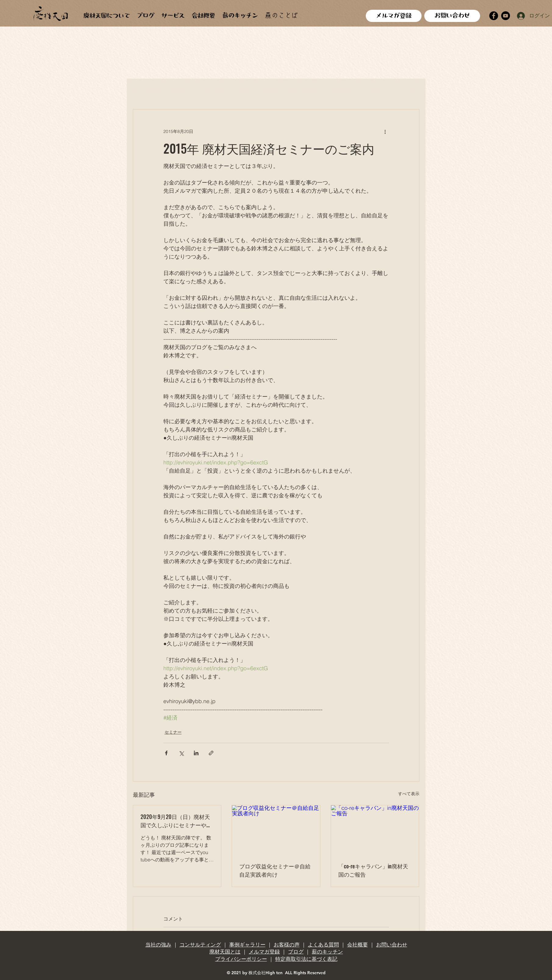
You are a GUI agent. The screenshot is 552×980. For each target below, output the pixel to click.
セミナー (173, 732)
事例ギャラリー (247, 945)
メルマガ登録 (264, 952)
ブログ (296, 952)
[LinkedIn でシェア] (196, 753)
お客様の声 (287, 945)
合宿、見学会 (303, 91)
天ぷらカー (343, 91)
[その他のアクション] (385, 131)
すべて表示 (409, 794)
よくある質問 (323, 945)
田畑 (270, 91)
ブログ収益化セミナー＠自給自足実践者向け (275, 870)
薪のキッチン (327, 952)
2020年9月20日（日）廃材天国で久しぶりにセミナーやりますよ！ (176, 821)
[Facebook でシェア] (166, 753)
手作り (245, 91)
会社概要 (358, 945)
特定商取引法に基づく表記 (306, 959)
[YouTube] (506, 16)
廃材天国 (214, 91)
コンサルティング (200, 945)
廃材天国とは (225, 952)
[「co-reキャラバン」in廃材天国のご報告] (375, 830)
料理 (374, 91)
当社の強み (158, 945)
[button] (412, 91)
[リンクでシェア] (211, 753)
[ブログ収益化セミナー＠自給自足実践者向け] (276, 830)
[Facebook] (494, 16)
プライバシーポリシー (241, 959)
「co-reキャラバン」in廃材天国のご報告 (373, 870)
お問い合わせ (392, 945)
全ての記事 (146, 91)
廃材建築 (181, 91)
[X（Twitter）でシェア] (181, 753)
